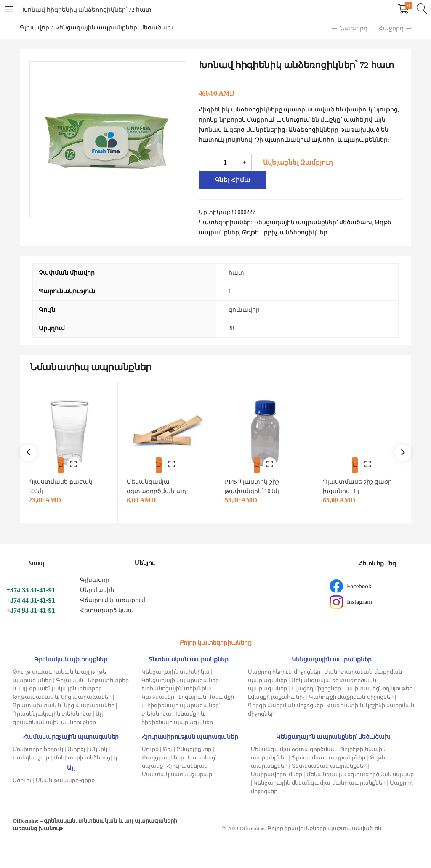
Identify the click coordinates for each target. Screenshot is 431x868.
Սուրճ (150, 747)
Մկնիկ (98, 747)
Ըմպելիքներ (194, 747)
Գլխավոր (35, 28)
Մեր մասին (97, 588)
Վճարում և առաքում (113, 598)
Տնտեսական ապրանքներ (329, 764)
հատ (236, 273)
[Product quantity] (225, 162)
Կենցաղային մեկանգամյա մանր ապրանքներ (319, 781)
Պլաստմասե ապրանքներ (329, 755)
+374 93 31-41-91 (31, 608)
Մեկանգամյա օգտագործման (293, 747)
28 (231, 328)
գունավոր (244, 310)
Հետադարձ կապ (107, 608)
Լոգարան (192, 695)
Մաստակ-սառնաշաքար (177, 772)
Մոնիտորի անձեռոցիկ (85, 755)
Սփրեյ (76, 747)
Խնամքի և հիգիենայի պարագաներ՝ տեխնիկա (188, 703)
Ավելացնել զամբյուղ (295, 162)
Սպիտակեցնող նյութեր (379, 686)
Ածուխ (22, 778)
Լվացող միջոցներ (316, 686)
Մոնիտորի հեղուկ (38, 747)
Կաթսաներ (158, 695)
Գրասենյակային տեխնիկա (52, 712)
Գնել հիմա (234, 180)
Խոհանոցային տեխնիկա (178, 686)
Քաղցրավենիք (163, 755)
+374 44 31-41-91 (31, 598)
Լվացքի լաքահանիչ (276, 695)
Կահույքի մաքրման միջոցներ (351, 695)
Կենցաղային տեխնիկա (176, 670)
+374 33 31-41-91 (31, 588)
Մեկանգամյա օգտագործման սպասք (360, 772)
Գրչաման (70, 678)
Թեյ (167, 747)
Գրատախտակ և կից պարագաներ (64, 703)
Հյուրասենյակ (187, 764)
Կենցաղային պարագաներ (180, 678)
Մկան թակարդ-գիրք (65, 778)
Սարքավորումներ (277, 772)
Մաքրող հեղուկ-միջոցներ (284, 670)
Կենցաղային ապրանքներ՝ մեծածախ (114, 28)
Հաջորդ (395, 28)
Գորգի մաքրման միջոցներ (286, 703)
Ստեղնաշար (31, 755)
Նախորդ (350, 28)
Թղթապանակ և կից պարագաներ (62, 695)
